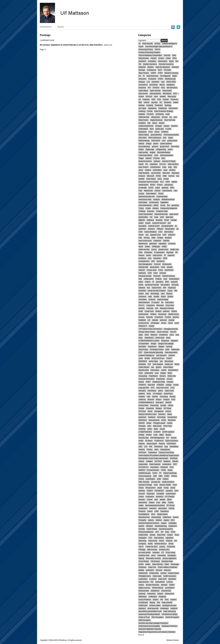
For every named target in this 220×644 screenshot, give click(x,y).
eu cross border (145, 553)
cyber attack (143, 91)
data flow (151, 385)
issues (162, 429)
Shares (152, 503)
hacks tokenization (146, 214)
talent (141, 282)
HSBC (164, 247)
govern (159, 367)
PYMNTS (142, 385)
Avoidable (160, 494)
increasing (164, 397)
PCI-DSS (158, 461)
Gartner (166, 99)
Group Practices (145, 600)
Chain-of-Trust (144, 617)
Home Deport (152, 444)
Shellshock (158, 447)
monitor (158, 191)
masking (150, 105)
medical (148, 170)
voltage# (149, 461)
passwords (143, 503)
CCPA (160, 73)
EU (147, 164)
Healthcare (163, 108)
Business (168, 102)
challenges (164, 608)
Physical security (145, 276)
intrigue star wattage (166, 344)
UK (177, 252)
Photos (149, 435)
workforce (142, 258)
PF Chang (170, 505)
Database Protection (170, 626)
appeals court (155, 235)
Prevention (151, 594)
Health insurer (173, 314)
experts (155, 397)
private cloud (163, 250)
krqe (170, 167)
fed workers (165, 285)
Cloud (168, 58)
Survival (159, 570)
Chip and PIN (144, 388)
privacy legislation (169, 558)
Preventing (154, 405)
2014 (153, 514)
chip (147, 294)
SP (162, 532)
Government (167, 191)
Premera (150, 308)
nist (148, 82)
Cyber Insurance (172, 441)
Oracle (141, 97)
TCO (150, 538)
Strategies (143, 538)
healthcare (173, 526)
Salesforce (165, 511)
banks (149, 255)
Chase (164, 323)
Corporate (150, 408)
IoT (161, 102)
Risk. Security (144, 482)
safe (149, 397)
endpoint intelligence (146, 355)
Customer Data (162, 211)
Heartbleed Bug (161, 526)
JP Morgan (155, 323)
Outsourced (169, 594)
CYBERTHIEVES (145, 432)
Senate (153, 535)
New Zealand (158, 364)
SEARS (142, 423)
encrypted (142, 226)
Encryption (172, 555)
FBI (176, 291)
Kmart (164, 420)
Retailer (159, 408)
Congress (142, 544)
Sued (177, 535)
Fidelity (141, 435)
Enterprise (148, 252)
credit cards (160, 338)
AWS (168, 182)
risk (149, 123)
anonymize (169, 185)
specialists (150, 570)
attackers (142, 608)
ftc (176, 226)
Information (143, 202)
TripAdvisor (153, 452)
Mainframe (143, 420)
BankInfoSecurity (161, 214)
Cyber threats (152, 529)
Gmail (166, 488)
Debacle (142, 288)
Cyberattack (143, 129)
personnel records (152, 285)
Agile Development (163, 67)
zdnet (141, 170)
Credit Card (149, 311)
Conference (159, 441)
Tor (151, 217)
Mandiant (142, 364)
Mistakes (174, 341)
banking (142, 491)
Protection (159, 105)
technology (155, 294)
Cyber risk (152, 567)
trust (157, 373)
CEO (160, 232)
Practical (142, 511)
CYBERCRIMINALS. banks (149, 341)
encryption (152, 61)
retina (169, 414)
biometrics (161, 261)
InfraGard (164, 467)
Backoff (168, 402)
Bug (166, 447)
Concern (157, 264)
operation (160, 282)
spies (141, 335)
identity (175, 461)
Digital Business (156, 120)
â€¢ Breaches (172, 88)
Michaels (149, 526)
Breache (151, 400)
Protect (161, 58)
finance (141, 255)
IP (165, 255)
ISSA (174, 58)
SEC (163, 158)
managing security (171, 329)
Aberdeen (175, 173)
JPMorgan (156, 247)
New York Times (162, 388)
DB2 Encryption (145, 620)
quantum (172, 235)
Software (165, 132)
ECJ (162, 182)
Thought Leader (159, 423)
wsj (178, 176)
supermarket (171, 494)
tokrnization (169, 232)
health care (174, 250)
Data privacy (159, 538)
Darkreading (156, 517)
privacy (157, 44)
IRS (165, 288)
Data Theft (161, 535)
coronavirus (143, 85)
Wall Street (157, 426)
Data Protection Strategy (164, 111)
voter (164, 167)
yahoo (161, 391)
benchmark (169, 270)
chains (141, 497)
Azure (170, 323)
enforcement (166, 591)
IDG (175, 167)
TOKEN (150, 491)
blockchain (154, 85)
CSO (141, 232)
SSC (175, 464)
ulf (140, 99)
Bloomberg (169, 361)
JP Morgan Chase (157, 350)
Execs (157, 132)
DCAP (151, 188)
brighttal (142, 114)
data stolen (163, 508)
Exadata (159, 220)
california (142, 400)
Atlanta (141, 461)
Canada (142, 529)
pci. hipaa (142, 108)
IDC (149, 364)
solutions (174, 608)
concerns (172, 244)
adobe (148, 564)
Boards (160, 594)
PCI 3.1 (142, 305)
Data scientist (167, 603)
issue (177, 323)
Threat (161, 194)
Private (141, 408)
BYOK (153, 185)
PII (140, 76)
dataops (142, 82)
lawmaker (142, 347)
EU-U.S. (163, 164)
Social (171, 544)
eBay (164, 503)
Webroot (154, 335)
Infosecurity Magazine (169, 208)
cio (171, 117)
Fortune (162, 444)
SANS (158, 176)
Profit (173, 532)
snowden (156, 553)
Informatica (152, 391)
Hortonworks (143, 185)
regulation (169, 538)
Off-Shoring (155, 561)
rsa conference (144, 147)
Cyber (141, 47)
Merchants (169, 302)
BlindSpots (167, 94)
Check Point (157, 288)
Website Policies (173, 640)
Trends (150, 111)
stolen (141, 223)
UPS (176, 491)
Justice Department (146, 126)
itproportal (142, 132)
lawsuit (141, 526)
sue (147, 235)
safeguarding (161, 149)
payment (171, 255)
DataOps (175, 67)
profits (141, 564)
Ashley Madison (150, 232)
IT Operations (159, 252)
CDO (156, 155)
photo (150, 429)
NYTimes (142, 411)
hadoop (142, 105)
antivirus (166, 311)
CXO (150, 273)
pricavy (162, 547)
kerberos (151, 229)
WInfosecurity (170, 79)
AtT (168, 438)
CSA (159, 99)
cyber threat (167, 91)
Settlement (167, 517)
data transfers (173, 164)
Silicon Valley (144, 135)
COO (156, 273)
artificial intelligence (169, 44)
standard (169, 491)
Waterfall (142, 67)
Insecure (167, 570)
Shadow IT (143, 326)
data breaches (144, 302)
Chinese (169, 541)
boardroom (152, 347)
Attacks (154, 58)
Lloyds (148, 223)
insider (148, 247)
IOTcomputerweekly (171, 135)
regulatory (162, 244)
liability (141, 570)
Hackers (174, 126)
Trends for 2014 (152, 547)
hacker (141, 585)
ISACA (157, 49)
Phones (150, 450)
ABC (141, 447)
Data (174, 55)
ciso (175, 117)
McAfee (172, 170)
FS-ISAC (150, 114)
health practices (168, 482)
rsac (163, 82)
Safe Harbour (151, 194)
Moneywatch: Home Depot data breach (153, 458)
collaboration (149, 279)
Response (165, 341)
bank (167, 350)
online (173, 488)
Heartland (172, 288)
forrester (163, 273)
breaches (142, 88)
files (140, 279)
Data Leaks (157, 576)
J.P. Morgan (157, 394)
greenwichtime (156, 135)
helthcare (142, 273)
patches (176, 317)
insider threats (173, 573)
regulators (154, 164)
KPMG (147, 358)
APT (157, 532)
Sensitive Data (167, 561)
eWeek (174, 182)
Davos (161, 541)
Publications (46, 27)
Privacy (147, 238)
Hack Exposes (155, 464)
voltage (169, 385)
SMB (165, 176)
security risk (156, 482)
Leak (155, 435)
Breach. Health (165, 485)
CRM (157, 511)
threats (174, 438)
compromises (155, 167)
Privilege (142, 550)
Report (159, 400)
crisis (141, 358)
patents (151, 520)
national (172, 355)
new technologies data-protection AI (159, 47)
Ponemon (174, 99)
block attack (155, 267)
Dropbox (168, 238)
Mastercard (148, 191)
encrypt (163, 405)
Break (170, 470)
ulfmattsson (156, 117)
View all (141, 635)
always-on (169, 364)
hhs (157, 308)
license (176, 517)
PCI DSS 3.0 (144, 467)
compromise (154, 573)
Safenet (159, 520)
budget (163, 373)
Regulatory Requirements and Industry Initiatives (157, 632)
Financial (157, 276)
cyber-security (144, 250)
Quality (156, 297)
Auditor (170, 535)
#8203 (156, 205)
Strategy (168, 105)
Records (149, 317)
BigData (142, 220)
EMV (172, 188)
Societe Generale (152, 585)
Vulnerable (162, 555)
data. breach (143, 167)
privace (165, 117)
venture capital (155, 605)
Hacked (156, 208)
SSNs (141, 285)
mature (148, 282)
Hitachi (174, 311)
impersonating (163, 300)
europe (141, 194)
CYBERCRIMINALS (146, 402)
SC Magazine (165, 76)
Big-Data (170, 252)
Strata (149, 423)
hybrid (141, 294)
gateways (153, 244)
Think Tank (168, 426)
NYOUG (149, 97)
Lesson (150, 500)
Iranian (166, 126)
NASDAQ (174, 458)
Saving (171, 508)
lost (169, 223)
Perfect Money (158, 588)
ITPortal (156, 158)
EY (163, 553)
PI (144, 76)
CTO (172, 388)
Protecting (171, 547)
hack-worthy (143, 152)
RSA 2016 (143, 138)
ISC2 (172, 467)
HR (162, 600)
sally (150, 297)
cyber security (155, 91)
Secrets (173, 332)
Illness (141, 488)
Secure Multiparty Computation (150, 55)
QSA (149, 426)
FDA (167, 600)
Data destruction (171, 352)
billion (169, 500)
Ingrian (167, 520)
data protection (155, 94)
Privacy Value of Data (147, 332)
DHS (141, 252)
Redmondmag (144, 141)
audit (168, 114)
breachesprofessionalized (155, 505)
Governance (154, 202)
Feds (163, 267)
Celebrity (142, 429)
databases (171, 85)
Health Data (143, 535)
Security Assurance (166, 64)
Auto (165, 279)
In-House (153, 579)
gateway (165, 188)
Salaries (170, 382)
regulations (152, 108)
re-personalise (162, 197)
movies (170, 379)
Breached (172, 420)
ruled (160, 179)
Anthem (153, 314)
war (161, 361)
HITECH (156, 88)
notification (153, 597)
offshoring (142, 541)
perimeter (175, 205)
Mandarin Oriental (167, 308)
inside (141, 441)
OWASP (142, 470)
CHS (156, 485)
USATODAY (171, 444)
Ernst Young (170, 553)
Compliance (151, 70)
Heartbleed (174, 447)
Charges (159, 126)
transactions (172, 417)
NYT (153, 388)
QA (177, 61)
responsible (143, 464)
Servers (163, 376)
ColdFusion (143, 605)
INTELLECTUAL (158, 358)
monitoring (160, 114)
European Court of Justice (149, 182)
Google (160, 238)
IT (153, 282)
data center (174, 214)
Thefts (163, 470)
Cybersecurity (144, 117)
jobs (150, 258)
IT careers (155, 302)
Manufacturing (144, 517)
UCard (141, 479)
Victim (155, 473)
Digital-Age (150, 149)
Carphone (157, 241)
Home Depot (168, 367)
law (153, 367)
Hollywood (175, 350)
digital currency (144, 588)
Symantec (157, 258)
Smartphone (165, 450)
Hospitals (162, 597)
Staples (161, 347)
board (163, 297)
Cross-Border (144, 561)
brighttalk (142, 320)
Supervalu (151, 494)
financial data (144, 591)
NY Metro (149, 441)
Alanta (176, 102)
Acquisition (150, 497)
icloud (150, 411)
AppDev (150, 67)
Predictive (142, 567)
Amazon (142, 176)
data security (152, 550)
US (149, 320)
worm (153, 555)
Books (61, 27)
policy (158, 188)
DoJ (165, 138)
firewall (170, 267)
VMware (160, 229)
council (168, 411)
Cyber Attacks (144, 367)
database (150, 220)
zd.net (163, 205)
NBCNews (143, 597)
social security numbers (157, 291)
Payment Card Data (166, 452)
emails (176, 385)
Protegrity (142, 520)
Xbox (141, 338)
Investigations (144, 514)
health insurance (170, 576)
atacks (156, 144)
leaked (141, 382)
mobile (164, 370)
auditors (142, 394)
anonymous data (145, 199)
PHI (158, 603)
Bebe (170, 373)
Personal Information (147, 379)
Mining (152, 603)
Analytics (142, 123)
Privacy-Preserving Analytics (149, 52)
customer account (159, 223)
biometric (162, 414)
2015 (147, 335)
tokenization (163, 61)
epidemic (167, 461)
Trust (141, 373)
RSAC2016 (156, 141)
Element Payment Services (149, 523)
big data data (144, 370)
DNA (167, 282)
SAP (153, 261)
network (142, 270)
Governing (162, 314)
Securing (175, 285)
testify (150, 544)
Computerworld (167, 226)
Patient (165, 479)
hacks (170, 149)
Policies (142, 444)
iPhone (174, 476)
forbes (141, 235)
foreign (154, 344)
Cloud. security (163, 332)
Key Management (145, 264)
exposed (174, 282)
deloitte (141, 179)
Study (177, 364)
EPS (173, 520)
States (141, 149)
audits (141, 505)
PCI (149, 88)
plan (156, 500)
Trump (141, 208)
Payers (156, 600)
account (142, 494)
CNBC (167, 476)
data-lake (169, 217)
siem (156, 97)
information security (153, 558)
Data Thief (162, 579)
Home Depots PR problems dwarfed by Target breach (159, 455)
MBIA (161, 435)
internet (171, 176)
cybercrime (149, 373)
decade (173, 397)
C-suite (168, 129)
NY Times (167, 408)
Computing (143, 376)
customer (153, 508)
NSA (165, 235)
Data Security (148, 44)
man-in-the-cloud (145, 241)
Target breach (162, 514)
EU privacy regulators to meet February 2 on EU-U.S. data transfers (71, 45)
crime (150, 132)
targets (153, 152)
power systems (166, 144)
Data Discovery (152, 76)
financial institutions (146, 532)
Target (141, 158)
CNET (148, 382)
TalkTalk (166, 241)
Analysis (157, 199)
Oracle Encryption (172, 617)
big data (155, 102)
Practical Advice (153, 470)
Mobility (142, 308)
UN (176, 541)
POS (173, 400)
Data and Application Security (150, 629)
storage (174, 220)
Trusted (168, 317)
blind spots (172, 97)
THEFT (169, 358)
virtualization (170, 229)
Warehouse (143, 244)
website (155, 320)
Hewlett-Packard (169, 276)
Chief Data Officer (145, 155)
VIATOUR (142, 452)
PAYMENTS (159, 491)
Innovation (143, 300)
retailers (142, 397)
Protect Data (143, 405)
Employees (161, 379)
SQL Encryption (158, 617)
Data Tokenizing (170, 611)
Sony (172, 335)
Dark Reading (144, 173)
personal (163, 320)
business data (144, 555)
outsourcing (153, 541)
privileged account (169, 605)
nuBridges (172, 523)
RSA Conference (155, 138)
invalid (166, 179)
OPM (165, 258)
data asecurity (153, 608)
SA (140, 64)
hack (156, 217)
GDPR (153, 73)
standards (155, 82)
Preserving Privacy (146, 49)
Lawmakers (167, 464)
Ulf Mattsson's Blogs (169, 614)
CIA (146, 447)
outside (171, 320)
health (141, 164)
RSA (163, 88)
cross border (156, 173)
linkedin (163, 97)
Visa (140, 191)
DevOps (142, 70)
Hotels (148, 208)
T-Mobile (142, 211)
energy (149, 144)
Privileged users (145, 576)
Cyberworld (143, 573)
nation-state (153, 361)
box (148, 288)
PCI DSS (167, 70)
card (163, 294)
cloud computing (145, 476)
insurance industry (166, 529)
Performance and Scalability (149, 626)
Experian (151, 211)
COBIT (172, 585)
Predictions (163, 335)
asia (177, 335)
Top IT (141, 547)
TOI (152, 582)
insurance (142, 297)
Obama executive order (148, 414)
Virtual (170, 405)
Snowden (142, 291)
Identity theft (143, 267)
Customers (159, 317)
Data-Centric (143, 120)
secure (154, 250)
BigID (175, 76)
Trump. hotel (151, 270)
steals (160, 488)
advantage (175, 564)
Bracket (169, 294)
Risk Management (157, 438)
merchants (155, 467)
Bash (157, 450)
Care (175, 485)
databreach (155, 591)
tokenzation (173, 108)
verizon (147, 102)
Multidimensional (168, 199)
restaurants (143, 508)
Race (149, 394)
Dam (152, 129)
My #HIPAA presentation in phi (150, 611)
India (159, 479)
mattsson (146, 99)
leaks (156, 429)
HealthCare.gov (145, 473)
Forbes (160, 185)
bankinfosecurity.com (147, 197)
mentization (157, 170)
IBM (140, 102)
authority (142, 594)
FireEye (158, 279)
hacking (169, 347)
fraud (168, 338)
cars (176, 191)
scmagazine (159, 411)
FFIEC (161, 79)
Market (163, 500)
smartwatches (144, 261)
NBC (161, 476)
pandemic (142, 61)
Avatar (170, 423)
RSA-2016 (175, 147)
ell (177, 229)
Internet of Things (169, 161)
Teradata (142, 426)
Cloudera (142, 391)
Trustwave (152, 79)
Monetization (173, 370)
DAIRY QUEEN (168, 432)
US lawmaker (144, 344)
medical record (154, 226)
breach (162, 123)
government (165, 147)
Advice (150, 511)
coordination (150, 479)
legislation (164, 202)
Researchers (150, 488)
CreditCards (143, 603)
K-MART (157, 432)
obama (141, 144)
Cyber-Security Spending (153, 352)
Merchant (160, 305)
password (142, 417)
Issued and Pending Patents (149, 614)
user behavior (161, 355)
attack (155, 123)
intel (140, 238)
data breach (143, 94)
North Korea (143, 350)
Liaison (164, 523)
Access (141, 317)
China (161, 270)
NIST (160, 70)
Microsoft (166, 173)
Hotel (141, 311)
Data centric (157, 255)
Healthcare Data (159, 382)
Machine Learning (171, 73)
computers (150, 305)
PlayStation (149, 338)
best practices (154, 420)
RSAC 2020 (171, 82)
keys (165, 170)
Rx (162, 302)
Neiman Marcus (161, 544)
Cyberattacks (174, 279)
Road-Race (168, 394)
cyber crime (169, 391)
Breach (158, 311)
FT (160, 473)
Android (142, 450)
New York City (170, 120)
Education (160, 402)
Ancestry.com (164, 550)
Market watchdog (170, 473)
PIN (151, 447)
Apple (171, 138)
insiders (173, 600)
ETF (140, 352)
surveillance (170, 588)
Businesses (167, 264)
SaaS (141, 247)
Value (167, 564)
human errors (144, 323)
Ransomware (144, 58)
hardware (152, 417)
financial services (145, 161)
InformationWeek (164, 152)
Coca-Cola (170, 305)
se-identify (143, 188)
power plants (172, 141)
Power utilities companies (167, 567)
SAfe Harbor (151, 179)
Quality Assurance (150, 64)
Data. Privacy (144, 73)
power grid (160, 129)
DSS (153, 99)
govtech (155, 147)
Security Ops (144, 438)
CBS (155, 476)
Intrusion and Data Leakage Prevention (153, 623)
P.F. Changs (170, 497)
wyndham (142, 229)
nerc (164, 141)
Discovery (142, 79)
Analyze (166, 400)
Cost (158, 503)
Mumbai (164, 585)
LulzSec (170, 582)
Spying (141, 558)
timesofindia (160, 582)
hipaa (171, 61)
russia (170, 291)
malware (157, 161)
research (152, 300)
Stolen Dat (172, 376)
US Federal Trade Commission (150, 329)
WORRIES (143, 361)
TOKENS (160, 385)
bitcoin (162, 85)
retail (162, 217)
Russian (142, 500)
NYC (175, 94)
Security (167, 55)
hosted (152, 326)
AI (140, 44)
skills (153, 238)
